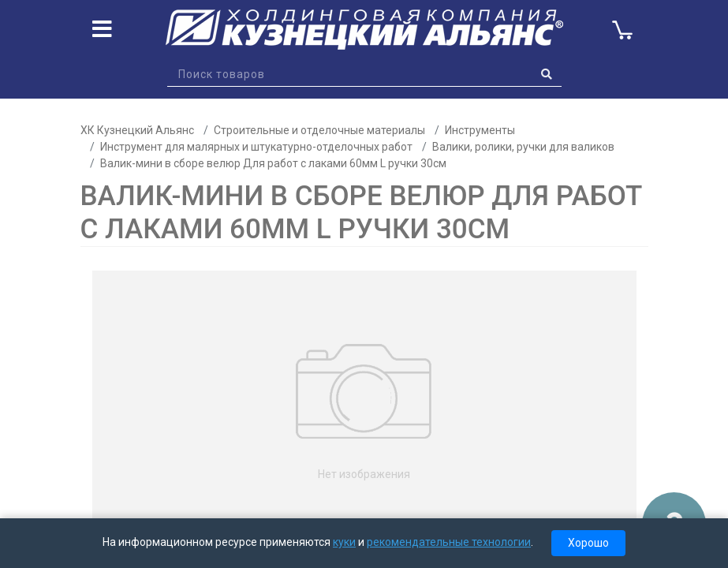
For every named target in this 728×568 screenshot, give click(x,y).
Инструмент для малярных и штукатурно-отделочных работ (256, 147)
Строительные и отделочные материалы (319, 130)
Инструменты (480, 130)
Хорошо (588, 543)
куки (344, 542)
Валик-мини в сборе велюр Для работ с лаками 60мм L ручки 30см (273, 163)
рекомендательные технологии (449, 542)
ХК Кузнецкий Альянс (137, 130)
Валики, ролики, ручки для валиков (523, 147)
